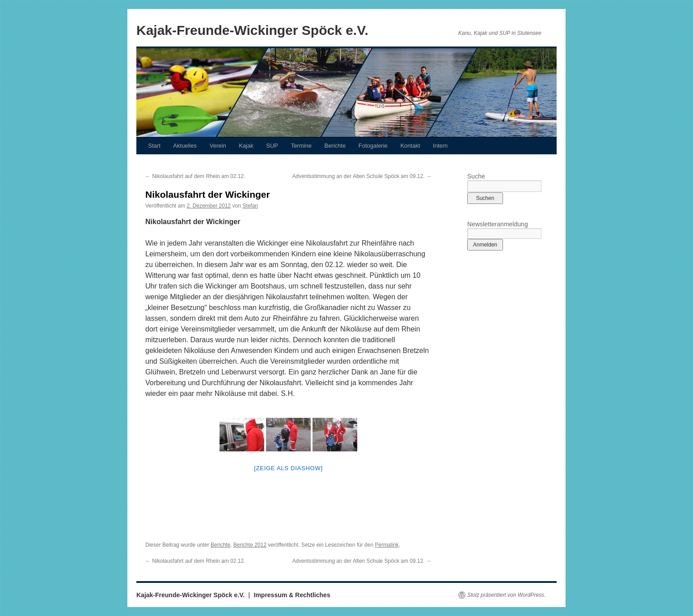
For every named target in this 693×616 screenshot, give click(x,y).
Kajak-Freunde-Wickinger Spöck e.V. (252, 30)
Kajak (246, 146)
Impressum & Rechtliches (292, 595)
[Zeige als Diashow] (288, 468)
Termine (301, 146)
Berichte (335, 146)
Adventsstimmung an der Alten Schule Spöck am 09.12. (362, 176)
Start (154, 146)
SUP (272, 146)
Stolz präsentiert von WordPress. (506, 595)
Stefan (250, 206)
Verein (218, 146)
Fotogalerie (373, 146)
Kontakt (410, 146)
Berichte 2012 (250, 545)
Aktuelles (185, 146)
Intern (440, 146)
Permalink (387, 545)
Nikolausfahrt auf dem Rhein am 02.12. (195, 176)
